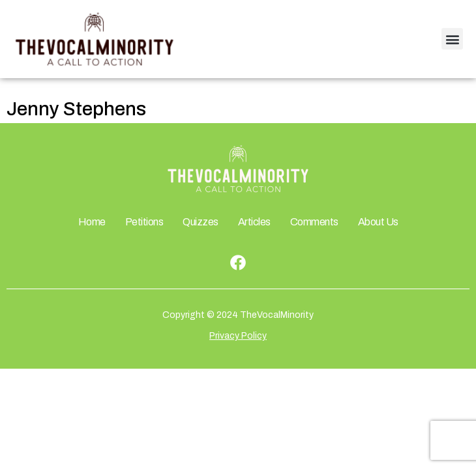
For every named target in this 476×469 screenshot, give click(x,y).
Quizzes (201, 222)
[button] (452, 39)
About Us (378, 222)
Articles (254, 222)
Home (92, 222)
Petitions (144, 222)
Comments (314, 222)
